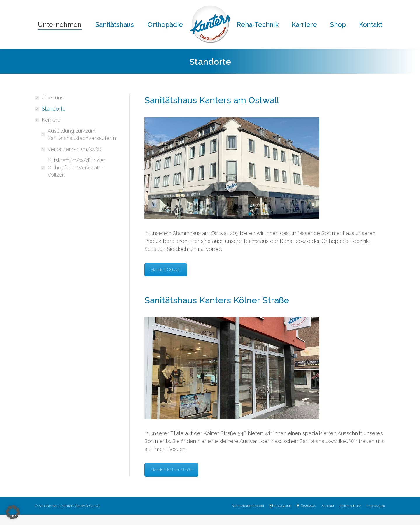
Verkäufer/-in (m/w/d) (74, 160)
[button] (13, 512)
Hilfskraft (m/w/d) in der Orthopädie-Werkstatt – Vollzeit (76, 178)
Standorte (54, 119)
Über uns (53, 108)
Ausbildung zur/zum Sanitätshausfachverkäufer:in (82, 145)
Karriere (48, 130)
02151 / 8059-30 (249, 5)
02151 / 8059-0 (121, 5)
